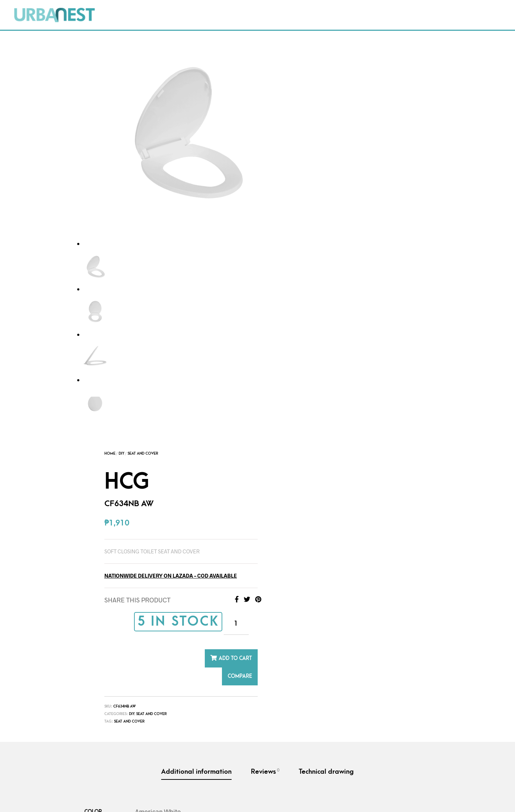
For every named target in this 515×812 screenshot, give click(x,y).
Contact (273, 7)
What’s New (141, 21)
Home (290, 38)
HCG (147, 721)
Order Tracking (398, 7)
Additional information (196, 356)
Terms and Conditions (140, 797)
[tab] (196, 357)
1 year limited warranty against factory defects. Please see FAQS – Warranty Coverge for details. (272, 497)
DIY (202, 7)
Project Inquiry (330, 7)
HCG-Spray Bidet (368, 721)
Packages (165, 7)
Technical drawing (326, 356)
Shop (124, 7)
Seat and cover (309, 306)
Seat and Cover (323, 38)
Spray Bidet (372, 738)
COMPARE (420, 261)
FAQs (233, 7)
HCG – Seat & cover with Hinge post (257, 727)
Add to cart (415, 243)
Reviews (265, 356)
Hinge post (247, 747)
